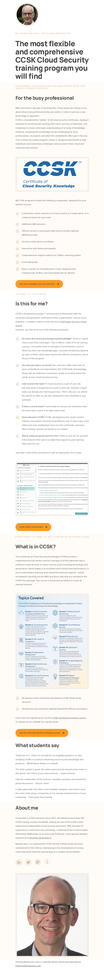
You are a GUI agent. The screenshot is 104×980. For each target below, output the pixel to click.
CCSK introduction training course (70, 718)
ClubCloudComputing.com (28, 966)
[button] (40, 285)
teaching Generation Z (41, 838)
